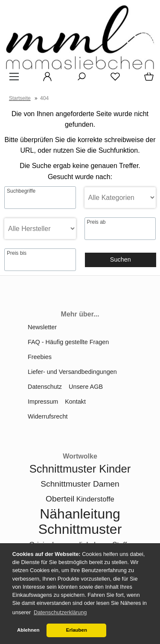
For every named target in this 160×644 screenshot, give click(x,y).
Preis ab (96, 222)
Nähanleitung (80, 514)
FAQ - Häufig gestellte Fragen (68, 342)
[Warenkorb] (147, 80)
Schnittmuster (80, 529)
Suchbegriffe (21, 191)
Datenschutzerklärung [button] (60, 612)
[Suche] (79, 80)
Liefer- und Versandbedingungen (72, 372)
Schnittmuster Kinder (80, 469)
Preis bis (17, 253)
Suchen (121, 259)
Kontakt (75, 402)
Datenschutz (45, 387)
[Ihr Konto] (45, 80)
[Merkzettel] (113, 80)
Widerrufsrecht (48, 416)
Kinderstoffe (95, 499)
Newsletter (42, 327)
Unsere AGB (86, 387)
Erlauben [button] (77, 630)
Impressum (43, 402)
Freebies (40, 357)
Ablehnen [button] (28, 630)
